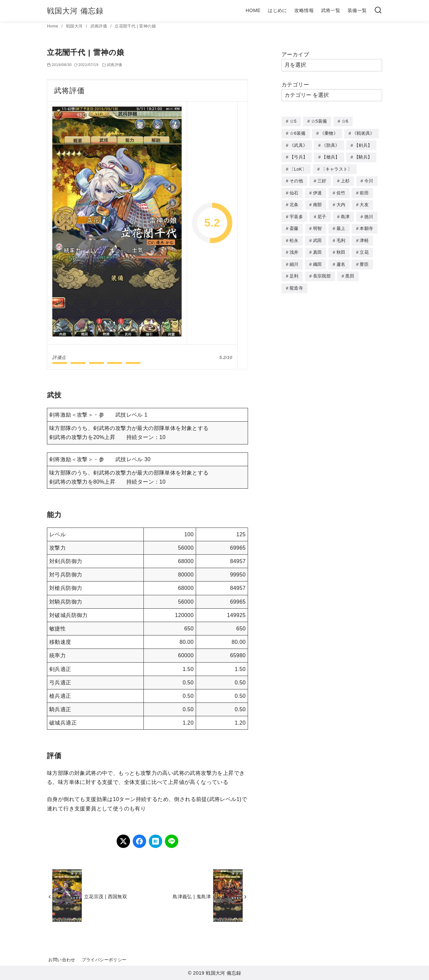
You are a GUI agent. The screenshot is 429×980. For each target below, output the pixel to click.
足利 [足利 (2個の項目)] (294, 272)
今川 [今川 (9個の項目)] (369, 179)
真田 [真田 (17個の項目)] (318, 249)
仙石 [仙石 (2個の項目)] (294, 191)
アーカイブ (295, 54)
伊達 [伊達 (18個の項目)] (318, 191)
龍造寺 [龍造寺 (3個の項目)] (296, 283)
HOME (253, 10)
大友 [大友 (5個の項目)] (364, 202)
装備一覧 (357, 10)
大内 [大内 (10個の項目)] (341, 202)
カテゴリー (295, 85)
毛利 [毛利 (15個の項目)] (341, 237)
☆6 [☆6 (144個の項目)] (345, 121)
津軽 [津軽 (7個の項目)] (364, 237)
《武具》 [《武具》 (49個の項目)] (298, 145)
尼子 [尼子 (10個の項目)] (322, 214)
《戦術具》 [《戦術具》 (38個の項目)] (363, 133)
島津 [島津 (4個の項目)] (345, 214)
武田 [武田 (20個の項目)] (318, 237)
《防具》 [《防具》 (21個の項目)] (331, 145)
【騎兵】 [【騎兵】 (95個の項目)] (363, 156)
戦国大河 (75, 26)
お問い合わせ (62, 960)
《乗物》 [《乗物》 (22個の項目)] (329, 133)
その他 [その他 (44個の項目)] (296, 179)
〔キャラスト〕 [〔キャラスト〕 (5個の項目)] (337, 168)
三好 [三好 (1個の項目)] (322, 179)
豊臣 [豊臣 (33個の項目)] (364, 260)
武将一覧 (331, 10)
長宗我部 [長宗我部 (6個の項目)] (322, 272)
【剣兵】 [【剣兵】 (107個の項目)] (363, 145)
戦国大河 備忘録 (75, 11)
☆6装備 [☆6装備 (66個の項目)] (297, 133)
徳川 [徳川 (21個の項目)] (369, 214)
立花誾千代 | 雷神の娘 (135, 26)
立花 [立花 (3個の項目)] (364, 249)
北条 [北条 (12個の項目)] (294, 202)
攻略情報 (304, 10)
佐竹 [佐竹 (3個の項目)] (341, 191)
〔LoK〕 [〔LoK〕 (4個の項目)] (298, 168)
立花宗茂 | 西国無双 (106, 897)
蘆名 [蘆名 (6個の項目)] (341, 260)
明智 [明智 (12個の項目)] (318, 225)
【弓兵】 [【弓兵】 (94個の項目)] (298, 156)
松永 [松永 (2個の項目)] (294, 237)
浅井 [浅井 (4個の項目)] (294, 249)
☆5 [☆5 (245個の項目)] (293, 121)
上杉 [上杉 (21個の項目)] (345, 179)
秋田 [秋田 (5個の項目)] (341, 249)
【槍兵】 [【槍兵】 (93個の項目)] (331, 156)
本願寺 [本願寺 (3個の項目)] (366, 225)
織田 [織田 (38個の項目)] (318, 260)
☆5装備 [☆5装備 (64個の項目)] (319, 121)
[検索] (378, 11)
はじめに (278, 10)
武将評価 (99, 26)
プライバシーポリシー (104, 960)
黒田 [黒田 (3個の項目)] (350, 272)
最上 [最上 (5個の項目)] (341, 225)
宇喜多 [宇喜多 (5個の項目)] (296, 214)
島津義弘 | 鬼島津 (192, 897)
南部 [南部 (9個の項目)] (318, 202)
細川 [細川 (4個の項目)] (294, 260)
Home (53, 26)
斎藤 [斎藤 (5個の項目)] (294, 225)
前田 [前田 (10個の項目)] (364, 191)
